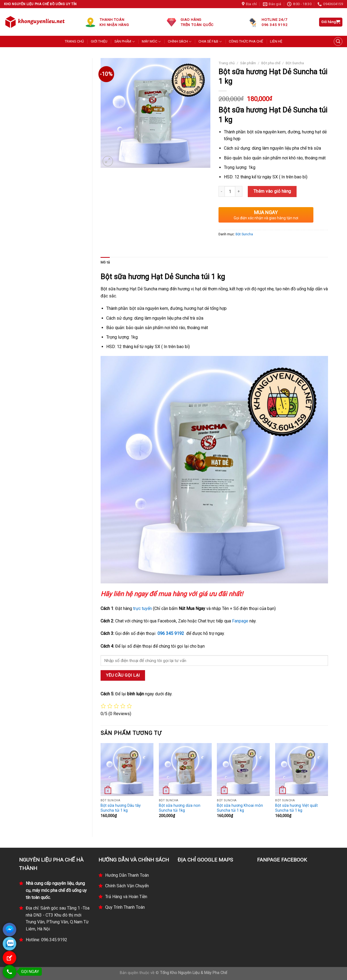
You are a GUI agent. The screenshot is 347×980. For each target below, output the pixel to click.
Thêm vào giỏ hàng (272, 191)
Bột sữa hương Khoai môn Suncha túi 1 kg (240, 808)
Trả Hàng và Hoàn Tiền (126, 897)
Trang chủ (227, 63)
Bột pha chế (271, 63)
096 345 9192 (171, 633)
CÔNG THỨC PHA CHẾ (246, 41)
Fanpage (240, 621)
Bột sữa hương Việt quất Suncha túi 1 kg (296, 808)
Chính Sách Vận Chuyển (127, 886)
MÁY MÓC (151, 42)
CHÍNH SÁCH (180, 42)
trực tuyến (142, 608)
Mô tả (105, 262)
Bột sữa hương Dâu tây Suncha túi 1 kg (121, 808)
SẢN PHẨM (125, 42)
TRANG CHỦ (74, 41)
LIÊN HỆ (276, 41)
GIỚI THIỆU (99, 41)
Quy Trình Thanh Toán (125, 907)
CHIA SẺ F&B (210, 42)
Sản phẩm (248, 63)
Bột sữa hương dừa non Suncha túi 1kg (180, 808)
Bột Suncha (295, 63)
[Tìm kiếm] (338, 41)
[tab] (105, 262)
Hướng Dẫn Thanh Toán (127, 875)
